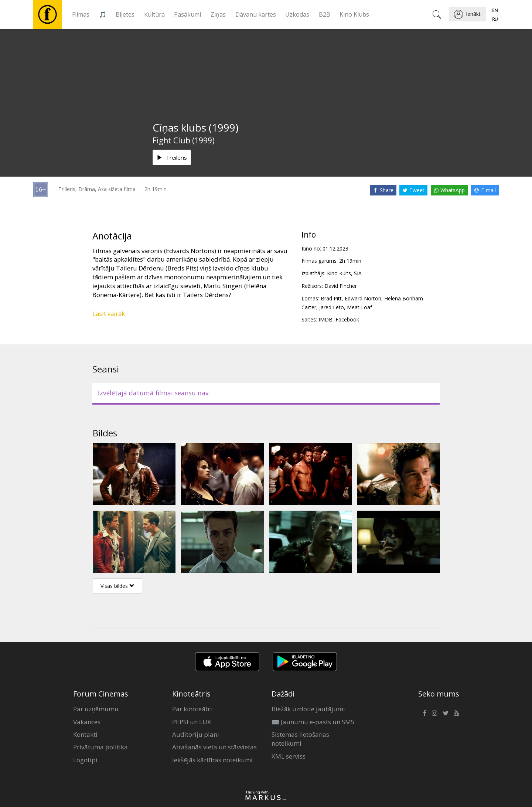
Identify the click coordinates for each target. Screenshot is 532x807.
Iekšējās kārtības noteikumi (212, 760)
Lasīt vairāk (109, 314)
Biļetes (125, 14)
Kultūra (154, 14)
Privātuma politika (100, 747)
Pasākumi (187, 14)
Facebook (347, 319)
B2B (325, 14)
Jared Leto (332, 307)
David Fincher (341, 286)
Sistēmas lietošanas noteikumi (300, 739)
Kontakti (85, 734)
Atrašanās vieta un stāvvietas (214, 747)
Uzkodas (297, 14)
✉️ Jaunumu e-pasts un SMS (313, 722)
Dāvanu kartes (256, 14)
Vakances (87, 722)
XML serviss (289, 756)
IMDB (325, 319)
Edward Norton (363, 298)
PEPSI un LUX (192, 722)
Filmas (81, 14)
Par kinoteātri (192, 709)
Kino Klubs (354, 14)
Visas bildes (117, 586)
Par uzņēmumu (96, 709)
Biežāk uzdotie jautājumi (308, 709)
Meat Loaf (359, 307)
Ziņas (218, 14)
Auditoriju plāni (196, 734)
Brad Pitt (331, 298)
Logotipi (85, 760)
